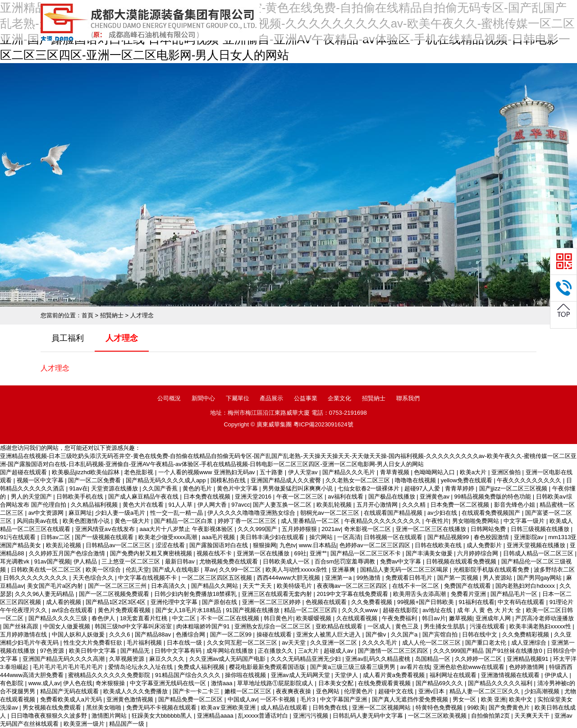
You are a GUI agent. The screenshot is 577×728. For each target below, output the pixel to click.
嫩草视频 (461, 618)
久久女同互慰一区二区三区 (243, 643)
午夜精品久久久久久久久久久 (383, 521)
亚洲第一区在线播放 (264, 553)
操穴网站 (322, 537)
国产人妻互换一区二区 (283, 505)
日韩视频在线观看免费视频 (462, 561)
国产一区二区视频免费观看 (115, 594)
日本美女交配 (337, 683)
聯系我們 (408, 398)
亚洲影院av (529, 537)
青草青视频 (396, 472)
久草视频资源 (128, 659)
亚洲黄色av (435, 497)
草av (210, 570)
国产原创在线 (220, 602)
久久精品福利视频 (95, 505)
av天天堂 (294, 643)
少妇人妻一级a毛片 (121, 513)
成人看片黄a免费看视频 (395, 675)
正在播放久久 (276, 651)
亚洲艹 (318, 553)
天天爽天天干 (533, 716)
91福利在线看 (477, 602)
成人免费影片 (485, 545)
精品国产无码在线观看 (70, 691)
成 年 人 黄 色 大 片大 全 (490, 610)
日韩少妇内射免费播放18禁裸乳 (196, 594)
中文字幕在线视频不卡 (148, 578)
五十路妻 (272, 472)
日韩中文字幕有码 (179, 651)
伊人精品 (86, 561)
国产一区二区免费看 (95, 480)
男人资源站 (498, 578)
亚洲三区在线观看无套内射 (278, 594)
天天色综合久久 (94, 578)
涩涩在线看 (171, 545)
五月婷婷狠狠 (300, 529)
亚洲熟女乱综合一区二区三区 (273, 626)
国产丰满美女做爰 (430, 553)
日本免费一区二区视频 (461, 505)
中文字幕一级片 (525, 521)
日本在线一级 (185, 643)
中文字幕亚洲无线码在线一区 (169, 683)
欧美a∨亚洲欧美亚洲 (229, 707)
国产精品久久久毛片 (350, 472)
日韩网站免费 (489, 529)
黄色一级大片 (133, 521)
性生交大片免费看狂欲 (94, 643)
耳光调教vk (16, 561)
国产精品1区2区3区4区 (117, 602)
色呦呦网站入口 (435, 472)
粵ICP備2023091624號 (323, 424)
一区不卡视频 (279, 699)
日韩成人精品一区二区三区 (539, 553)
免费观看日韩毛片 (410, 578)
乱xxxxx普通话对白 (264, 716)
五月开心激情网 (378, 505)
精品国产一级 (128, 724)
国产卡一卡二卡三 (197, 691)
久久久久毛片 (380, 643)
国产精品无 (136, 651)
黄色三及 (408, 626)
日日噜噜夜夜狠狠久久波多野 (50, 716)
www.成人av (44, 683)
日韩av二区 (56, 537)
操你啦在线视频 (246, 675)
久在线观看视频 (358, 618)
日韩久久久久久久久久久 (36, 578)
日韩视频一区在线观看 (394, 537)
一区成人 (380, 626)
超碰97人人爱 (423, 488)
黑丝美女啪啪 (105, 707)
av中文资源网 (47, 513)
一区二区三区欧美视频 (438, 716)
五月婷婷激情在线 (24, 634)
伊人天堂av (304, 472)
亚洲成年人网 (494, 618)
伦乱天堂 (137, 570)
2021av (331, 529)
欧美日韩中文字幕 (93, 651)
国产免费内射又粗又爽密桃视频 (152, 553)
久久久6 (120, 634)
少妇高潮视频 (543, 691)
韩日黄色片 (278, 618)
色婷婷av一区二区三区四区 (376, 545)
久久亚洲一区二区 (334, 643)
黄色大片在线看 (144, 505)
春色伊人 (104, 618)
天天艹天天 (258, 586)
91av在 (79, 488)
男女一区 (465, 699)
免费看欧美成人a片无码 (72, 699)
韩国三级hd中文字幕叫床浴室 (134, 626)
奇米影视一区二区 (368, 529)
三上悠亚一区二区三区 (132, 561)
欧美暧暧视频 (315, 618)
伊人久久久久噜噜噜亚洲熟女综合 (252, 513)
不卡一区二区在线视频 (231, 618)
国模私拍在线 (229, 480)
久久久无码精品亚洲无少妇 (307, 659)
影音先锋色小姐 (515, 505)
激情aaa (222, 683)
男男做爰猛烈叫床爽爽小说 (298, 488)
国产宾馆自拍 (441, 634)
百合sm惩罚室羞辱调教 (346, 561)
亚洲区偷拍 (507, 472)
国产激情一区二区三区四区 (394, 651)
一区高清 (349, 537)
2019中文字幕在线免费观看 (353, 594)
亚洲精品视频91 (528, 659)
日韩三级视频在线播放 (541, 529)
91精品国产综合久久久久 (188, 675)
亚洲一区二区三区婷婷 (272, 602)
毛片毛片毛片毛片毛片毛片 (69, 667)
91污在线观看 (19, 537)
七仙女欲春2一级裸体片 (369, 488)
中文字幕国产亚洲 (344, 699)
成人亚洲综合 (530, 643)
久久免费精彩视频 (527, 634)
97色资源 (53, 651)
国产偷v (377, 634)
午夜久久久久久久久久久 (530, 480)
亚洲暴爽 (344, 570)
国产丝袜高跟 (22, 626)
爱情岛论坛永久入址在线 (141, 667)
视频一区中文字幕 (41, 480)
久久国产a (405, 634)
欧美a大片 (474, 472)
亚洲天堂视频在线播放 (537, 545)
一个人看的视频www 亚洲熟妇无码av (207, 472)
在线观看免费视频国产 (492, 513)
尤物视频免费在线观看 (229, 561)
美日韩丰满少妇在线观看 (273, 537)
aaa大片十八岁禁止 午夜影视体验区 (187, 529)
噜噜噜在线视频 (416, 480)
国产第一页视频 (459, 578)
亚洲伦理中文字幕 (175, 602)
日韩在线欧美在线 (439, 545)
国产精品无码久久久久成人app (167, 480)
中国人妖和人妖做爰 (79, 634)
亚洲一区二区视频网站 (382, 707)
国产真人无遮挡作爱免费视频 (411, 699)
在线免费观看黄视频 (385, 683)
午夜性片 (437, 521)
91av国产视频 (52, 561)
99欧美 (476, 707)
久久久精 (415, 505)
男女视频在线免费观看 (53, 707)
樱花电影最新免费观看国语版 (268, 667)
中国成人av (243, 699)
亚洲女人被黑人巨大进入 (329, 634)
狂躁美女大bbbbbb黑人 (163, 716)
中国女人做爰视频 (68, 626)
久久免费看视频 (373, 602)
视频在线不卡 (215, 553)
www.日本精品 (318, 545)
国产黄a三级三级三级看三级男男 (354, 667)
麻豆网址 (80, 513)
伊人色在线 (78, 683)
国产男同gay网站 (540, 578)
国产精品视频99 (449, 537)
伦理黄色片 (359, 691)
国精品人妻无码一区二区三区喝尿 (405, 570)
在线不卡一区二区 (417, 586)
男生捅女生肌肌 (445, 626)
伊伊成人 (557, 675)
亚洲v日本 (432, 691)
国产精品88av (154, 634)
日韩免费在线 (331, 707)
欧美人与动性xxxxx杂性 (297, 570)
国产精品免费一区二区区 (191, 699)
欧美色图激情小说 (87, 521)
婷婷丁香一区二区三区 (248, 521)
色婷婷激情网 (527, 667)
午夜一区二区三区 (301, 497)
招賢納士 (374, 398)
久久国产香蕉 (161, 488)
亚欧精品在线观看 (340, 626)
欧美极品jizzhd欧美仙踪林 (87, 472)
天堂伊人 (347, 675)
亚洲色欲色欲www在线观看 (470, 667)
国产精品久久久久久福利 (501, 683)
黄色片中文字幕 (238, 488)
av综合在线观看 (73, 610)
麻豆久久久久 (168, 659)
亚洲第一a (339, 578)
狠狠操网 (265, 545)
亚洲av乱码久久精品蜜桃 (378, 659)
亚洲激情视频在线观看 (511, 675)
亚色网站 (329, 691)
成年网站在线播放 (231, 651)
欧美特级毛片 (295, 586)
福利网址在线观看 (454, 675)
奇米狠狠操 (111, 683)
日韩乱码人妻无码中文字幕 (369, 716)
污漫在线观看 (488, 626)
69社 (300, 553)
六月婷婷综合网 (479, 553)
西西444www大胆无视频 (289, 578)
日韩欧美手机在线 (81, 497)
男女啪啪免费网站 (476, 521)
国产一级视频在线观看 (105, 537)
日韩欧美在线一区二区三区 (47, 570)
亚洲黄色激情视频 (131, 699)
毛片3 (309, 699)
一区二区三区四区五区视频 (218, 578)
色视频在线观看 (327, 602)
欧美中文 (522, 699)
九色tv (288, 545)
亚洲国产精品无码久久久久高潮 (64, 659)
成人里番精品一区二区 (311, 521)
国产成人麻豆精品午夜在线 (144, 497)
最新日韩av (181, 561)
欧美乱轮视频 (335, 505)
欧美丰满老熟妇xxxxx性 (541, 626)
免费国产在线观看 (468, 586)
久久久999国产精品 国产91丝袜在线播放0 (489, 651)
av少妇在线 (443, 513)
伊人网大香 (213, 505)
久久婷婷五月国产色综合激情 (68, 553)
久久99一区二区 (241, 570)
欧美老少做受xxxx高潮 (169, 537)
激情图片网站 (110, 716)
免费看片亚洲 (469, 594)
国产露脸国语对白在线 (220, 545)
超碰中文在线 (397, 691)
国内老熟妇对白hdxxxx (526, 586)
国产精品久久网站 (215, 586)
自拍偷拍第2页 (491, 716)
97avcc (240, 505)
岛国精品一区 (434, 659)
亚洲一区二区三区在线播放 (432, 529)
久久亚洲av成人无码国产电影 (228, 659)
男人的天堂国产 (32, 497)
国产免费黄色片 (510, 707)
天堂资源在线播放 (115, 488)
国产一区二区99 (232, 634)
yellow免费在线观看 (467, 480)
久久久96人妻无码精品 (45, 594)
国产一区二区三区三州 (118, 586)
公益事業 (306, 398)
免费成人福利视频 (202, 667)
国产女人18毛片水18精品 (189, 610)
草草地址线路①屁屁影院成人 (276, 683)
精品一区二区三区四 (311, 610)
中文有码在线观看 (522, 602)
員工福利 (68, 338)
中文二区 (185, 618)
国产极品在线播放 (393, 497)
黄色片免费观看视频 (125, 610)
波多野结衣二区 (554, 570)
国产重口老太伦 (487, 643)
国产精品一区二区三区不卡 (366, 553)
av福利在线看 (346, 497)
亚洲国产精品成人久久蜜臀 (287, 480)
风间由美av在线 (38, 521)
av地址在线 (438, 610)
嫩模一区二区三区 (249, 691)
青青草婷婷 (460, 488)
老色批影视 (140, 472)
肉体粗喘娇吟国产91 (204, 626)
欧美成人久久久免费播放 (136, 691)
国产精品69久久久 (440, 683)
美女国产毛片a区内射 (56, 586)
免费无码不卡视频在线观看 (162, 707)
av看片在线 (415, 667)
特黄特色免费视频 (440, 707)
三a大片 (309, 651)
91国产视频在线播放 (253, 610)
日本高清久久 (169, 586)
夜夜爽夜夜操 (294, 691)
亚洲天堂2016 (254, 497)
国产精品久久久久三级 (59, 618)
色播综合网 (191, 634)
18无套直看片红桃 (144, 618)
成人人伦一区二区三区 (432, 643)
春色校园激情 (492, 537)
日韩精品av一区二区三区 (119, 545)
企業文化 (339, 398)
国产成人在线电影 (177, 570)
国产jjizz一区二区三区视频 (514, 488)
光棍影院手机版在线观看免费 (492, 570)
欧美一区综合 (104, 570)
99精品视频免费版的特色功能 (494, 497)
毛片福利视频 (145, 643)
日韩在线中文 (481, 634)
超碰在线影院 (401, 610)
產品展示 (271, 398)
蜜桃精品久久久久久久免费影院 (110, 675)
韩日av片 (434, 618)
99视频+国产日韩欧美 (426, 602)
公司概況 (169, 398)
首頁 (87, 315)
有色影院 (13, 683)
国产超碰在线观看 (24, 472)
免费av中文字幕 (401, 561)
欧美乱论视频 (64, 545)
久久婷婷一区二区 (479, 659)
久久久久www (361, 610)
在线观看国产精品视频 (394, 513)
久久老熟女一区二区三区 (359, 480)
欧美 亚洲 (494, 699)
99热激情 (369, 578)
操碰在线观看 (275, 634)
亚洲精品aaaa (216, 716)
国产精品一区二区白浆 (184, 521)
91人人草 (181, 505)
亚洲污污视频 (311, 716)
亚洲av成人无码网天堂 (301, 675)
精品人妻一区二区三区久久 (485, 691)
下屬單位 (238, 398)
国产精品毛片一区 (515, 594)
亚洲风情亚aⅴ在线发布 (106, 529)
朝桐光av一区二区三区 (330, 513)
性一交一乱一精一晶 (177, 513)
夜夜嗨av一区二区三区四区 (353, 586)
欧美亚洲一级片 (85, 724)
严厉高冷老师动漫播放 (545, 618)
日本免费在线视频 (208, 497)
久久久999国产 (258, 529)
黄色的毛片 (198, 488)
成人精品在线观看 (285, 707)
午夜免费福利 (400, 618)
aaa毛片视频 (219, 537)
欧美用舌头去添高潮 (420, 594)
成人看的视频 (64, 602)
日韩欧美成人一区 (287, 561)
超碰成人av (339, 651)
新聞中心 (203, 398)
